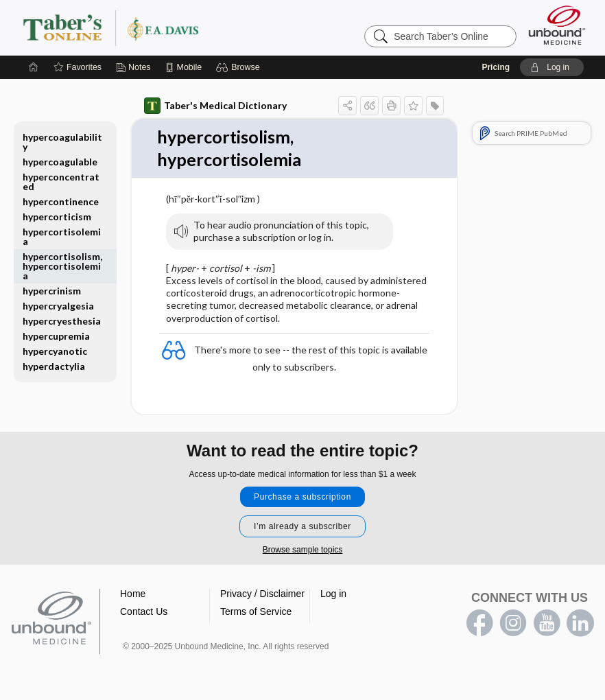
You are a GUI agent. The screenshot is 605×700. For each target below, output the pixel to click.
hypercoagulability (62, 142)
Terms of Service (256, 613)
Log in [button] (333, 595)
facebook (479, 625)
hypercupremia (56, 336)
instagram (513, 625)
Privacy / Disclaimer (262, 595)
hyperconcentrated (61, 182)
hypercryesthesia (62, 321)
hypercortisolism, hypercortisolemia (62, 266)
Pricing (496, 67)
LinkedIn (580, 625)
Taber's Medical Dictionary (215, 106)
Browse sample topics (303, 551)
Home (133, 595)
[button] (240, 67)
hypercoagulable (60, 162)
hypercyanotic (55, 351)
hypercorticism (57, 217)
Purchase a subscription (302, 498)
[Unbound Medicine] (557, 25)
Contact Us (144, 613)
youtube (547, 625)
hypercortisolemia (62, 236)
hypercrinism (52, 291)
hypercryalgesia (58, 306)
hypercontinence (61, 201)
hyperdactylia (54, 366)
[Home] (34, 67)
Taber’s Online (193, 27)
